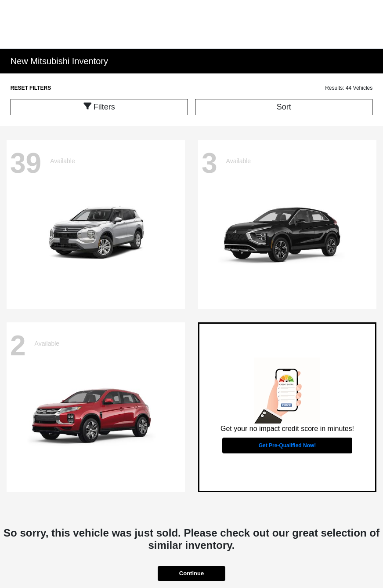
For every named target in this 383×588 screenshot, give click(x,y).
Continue (191, 573)
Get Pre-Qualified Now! (287, 446)
